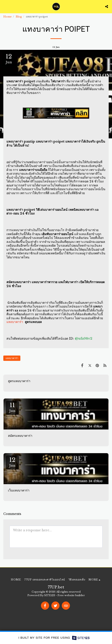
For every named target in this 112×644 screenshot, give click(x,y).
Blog (19, 17)
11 (12, 407)
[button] (5, 6)
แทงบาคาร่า (12, 358)
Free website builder (71, 595)
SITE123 (50, 595)
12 (12, 462)
